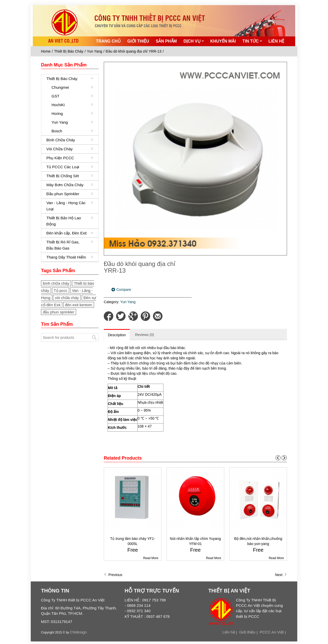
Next (281, 575)
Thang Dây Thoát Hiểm (66, 257)
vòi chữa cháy (67, 298)
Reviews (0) (145, 335)
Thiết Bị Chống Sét (63, 176)
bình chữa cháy (56, 283)
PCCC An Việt (272, 632)
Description (117, 335)
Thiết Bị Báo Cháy (69, 51)
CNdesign (78, 632)
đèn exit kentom (79, 305)
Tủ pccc (61, 290)
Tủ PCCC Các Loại (63, 167)
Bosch (57, 131)
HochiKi (58, 105)
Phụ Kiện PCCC (60, 158)
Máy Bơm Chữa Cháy (65, 185)
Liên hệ (229, 632)
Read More (151, 558)
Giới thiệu (247, 632)
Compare (124, 290)
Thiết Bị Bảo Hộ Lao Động (64, 221)
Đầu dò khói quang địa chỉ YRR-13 (133, 51)
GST (55, 96)
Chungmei (60, 87)
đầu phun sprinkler (59, 312)
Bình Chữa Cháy (61, 140)
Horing (57, 113)
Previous (113, 575)
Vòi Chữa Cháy (60, 149)
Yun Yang (94, 51)
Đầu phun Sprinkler (63, 194)
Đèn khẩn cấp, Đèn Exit (66, 233)
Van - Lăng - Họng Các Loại (66, 206)
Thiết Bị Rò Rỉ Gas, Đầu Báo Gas (63, 245)
